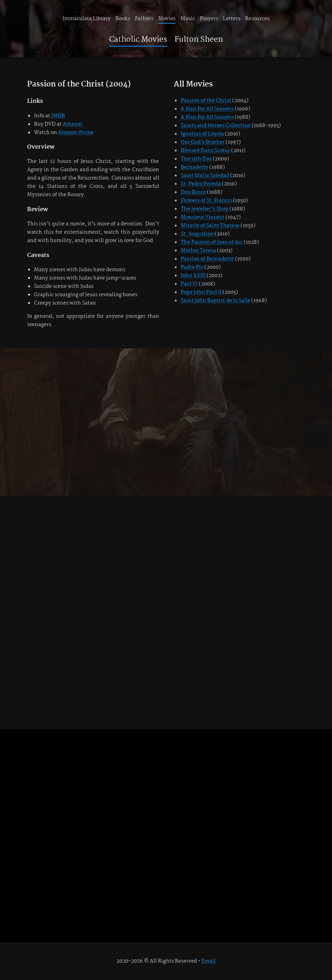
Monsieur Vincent (203, 217)
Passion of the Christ (206, 101)
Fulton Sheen (199, 40)
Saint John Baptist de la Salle (216, 301)
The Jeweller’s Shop (205, 209)
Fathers (144, 19)
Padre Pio (192, 267)
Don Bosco (193, 192)
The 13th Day (196, 159)
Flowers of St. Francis (206, 201)
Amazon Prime (76, 133)
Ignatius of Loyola (202, 134)
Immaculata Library (87, 19)
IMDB (58, 116)
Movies (167, 19)
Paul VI (189, 284)
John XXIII (193, 276)
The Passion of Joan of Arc (212, 242)
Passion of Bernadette (207, 259)
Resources (257, 19)
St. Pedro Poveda (201, 184)
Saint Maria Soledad (205, 176)
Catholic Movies (138, 40)
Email (208, 961)
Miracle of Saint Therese (210, 226)
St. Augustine (197, 234)
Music (188, 19)
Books (123, 19)
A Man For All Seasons (207, 109)
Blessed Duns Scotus (205, 151)
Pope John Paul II (201, 292)
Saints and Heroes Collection (216, 126)
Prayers (209, 19)
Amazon (72, 124)
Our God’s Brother (203, 142)
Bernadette (195, 167)
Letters (232, 19)
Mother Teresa (198, 251)
